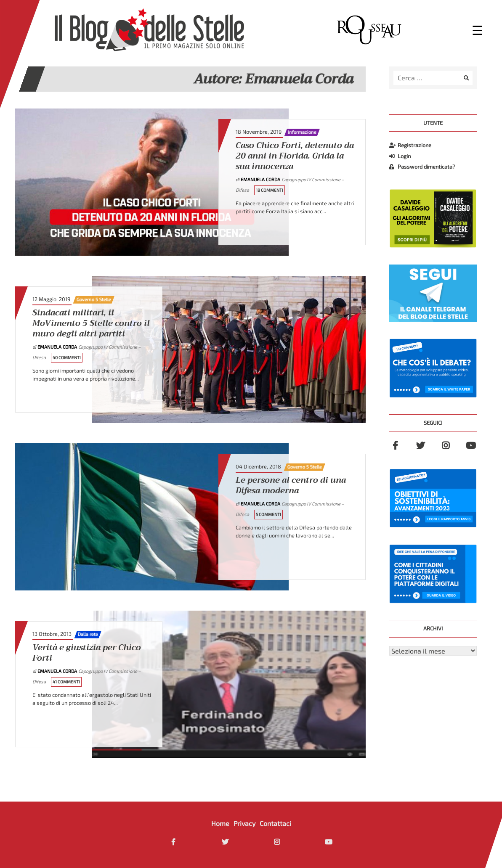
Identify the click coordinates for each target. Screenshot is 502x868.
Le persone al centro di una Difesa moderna (291, 486)
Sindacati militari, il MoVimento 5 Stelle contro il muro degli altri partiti (91, 324)
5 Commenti (268, 514)
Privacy (244, 823)
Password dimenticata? (422, 167)
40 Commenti (67, 357)
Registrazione (410, 145)
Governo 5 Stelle (94, 299)
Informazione (302, 132)
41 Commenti (66, 682)
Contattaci (275, 823)
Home (220, 823)
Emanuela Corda (261, 179)
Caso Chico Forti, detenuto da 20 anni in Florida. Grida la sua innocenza (295, 156)
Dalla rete (88, 634)
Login (400, 156)
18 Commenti (270, 190)
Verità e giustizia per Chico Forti (87, 653)
